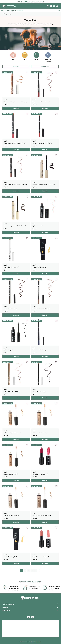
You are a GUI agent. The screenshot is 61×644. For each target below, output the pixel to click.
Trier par (44, 67)
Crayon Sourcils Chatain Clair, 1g (41, 309)
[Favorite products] (51, 6)
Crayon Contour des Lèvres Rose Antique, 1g (15, 185)
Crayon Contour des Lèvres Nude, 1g (42, 143)
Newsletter (6, 611)
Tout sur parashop (8, 604)
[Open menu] (2, 10)
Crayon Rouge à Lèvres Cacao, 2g (42, 102)
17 (36, 570)
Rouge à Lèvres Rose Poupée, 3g (41, 557)
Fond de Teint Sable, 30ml (39, 267)
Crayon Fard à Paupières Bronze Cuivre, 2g (15, 102)
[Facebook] (28, 617)
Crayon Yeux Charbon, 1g (39, 391)
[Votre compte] (54, 6)
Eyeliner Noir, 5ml (8, 350)
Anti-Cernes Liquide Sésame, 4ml (12, 433)
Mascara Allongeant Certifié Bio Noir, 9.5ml (44, 185)
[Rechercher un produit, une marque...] (31, 10)
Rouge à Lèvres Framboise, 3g (40, 474)
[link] (57, 6)
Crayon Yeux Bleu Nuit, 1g (39, 350)
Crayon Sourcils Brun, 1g (10, 309)
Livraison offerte (34, 586)
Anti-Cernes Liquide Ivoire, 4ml (11, 516)
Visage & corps (8, 14)
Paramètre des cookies (36, 642)
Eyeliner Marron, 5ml (38, 226)
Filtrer (16, 66)
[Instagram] (33, 617)
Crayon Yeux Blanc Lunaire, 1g (12, 267)
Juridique (5, 607)
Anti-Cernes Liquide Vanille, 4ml (41, 433)
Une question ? (13, 586)
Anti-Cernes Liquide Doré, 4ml (11, 474)
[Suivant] (40, 570)
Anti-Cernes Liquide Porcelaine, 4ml (42, 516)
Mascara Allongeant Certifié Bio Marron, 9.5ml (16, 226)
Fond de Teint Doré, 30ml (10, 557)
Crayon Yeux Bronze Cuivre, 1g (12, 391)
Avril (5, 100)
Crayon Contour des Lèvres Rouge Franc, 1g (15, 143)
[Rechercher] (59, 10)
